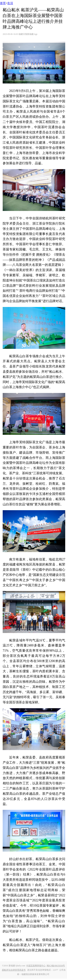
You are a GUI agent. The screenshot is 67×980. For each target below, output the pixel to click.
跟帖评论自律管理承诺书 (14, 970)
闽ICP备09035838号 (56, 966)
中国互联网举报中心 (36, 966)
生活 (10, 3)
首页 (3, 3)
